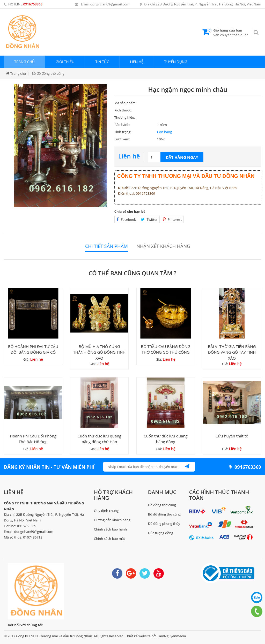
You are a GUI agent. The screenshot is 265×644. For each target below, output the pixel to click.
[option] (60, 146)
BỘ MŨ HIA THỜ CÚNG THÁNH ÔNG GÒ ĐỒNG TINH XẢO (100, 352)
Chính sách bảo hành (110, 529)
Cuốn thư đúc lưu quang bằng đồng (166, 439)
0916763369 (33, 4)
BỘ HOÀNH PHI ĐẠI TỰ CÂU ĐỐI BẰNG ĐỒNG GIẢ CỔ (33, 349)
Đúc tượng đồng (161, 533)
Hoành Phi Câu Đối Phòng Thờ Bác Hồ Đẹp (33, 439)
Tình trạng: (123, 132)
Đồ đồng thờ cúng (162, 505)
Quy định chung (106, 511)
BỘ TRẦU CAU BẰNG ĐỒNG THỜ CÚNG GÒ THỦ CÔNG (166, 349)
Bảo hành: (122, 125)
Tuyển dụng (176, 62)
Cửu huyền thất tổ (232, 436)
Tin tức (102, 62)
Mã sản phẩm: (126, 103)
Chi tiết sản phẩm (106, 246)
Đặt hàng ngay (182, 157)
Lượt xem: (122, 139)
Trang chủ (24, 62)
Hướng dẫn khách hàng (112, 520)
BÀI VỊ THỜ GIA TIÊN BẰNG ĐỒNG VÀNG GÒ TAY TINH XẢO (232, 352)
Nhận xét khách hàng (163, 246)
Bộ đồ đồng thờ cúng (164, 514)
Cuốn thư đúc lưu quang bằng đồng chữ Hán (99, 439)
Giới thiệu (65, 62)
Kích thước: (123, 110)
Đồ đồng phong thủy (164, 524)
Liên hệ (137, 62)
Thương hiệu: (125, 117)
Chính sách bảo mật (109, 539)
